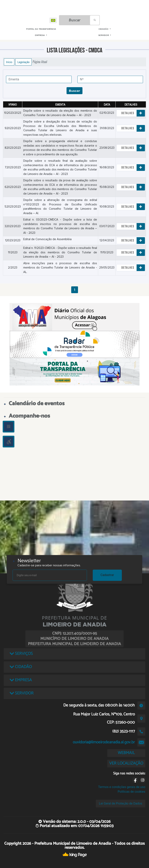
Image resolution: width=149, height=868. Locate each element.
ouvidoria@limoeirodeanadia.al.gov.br (104, 742)
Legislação (23, 62)
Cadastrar (107, 575)
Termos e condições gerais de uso (122, 787)
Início (9, 62)
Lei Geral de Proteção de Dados (121, 803)
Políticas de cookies (132, 792)
